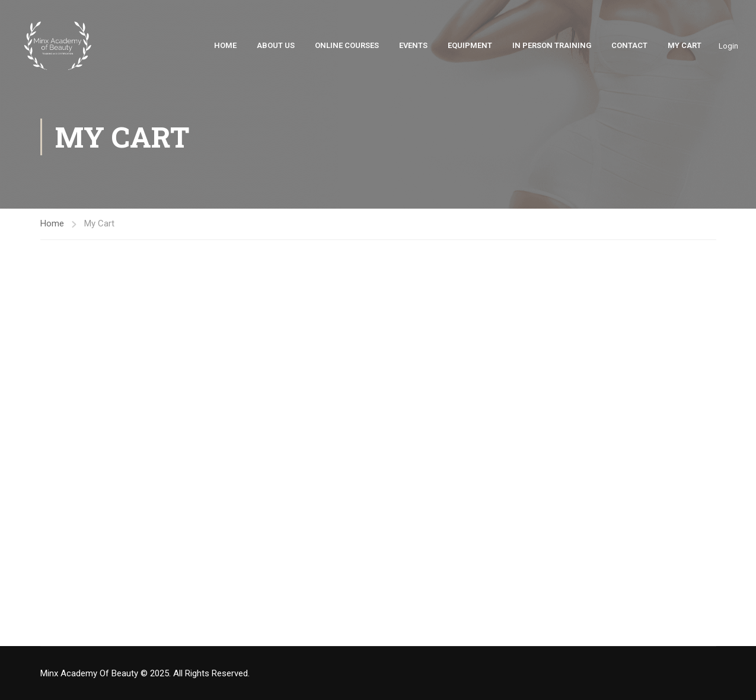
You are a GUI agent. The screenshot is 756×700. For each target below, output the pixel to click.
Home (225, 46)
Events (413, 46)
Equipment (470, 46)
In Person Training (552, 46)
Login (728, 46)
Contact (629, 46)
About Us (276, 46)
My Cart (685, 46)
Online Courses (347, 46)
